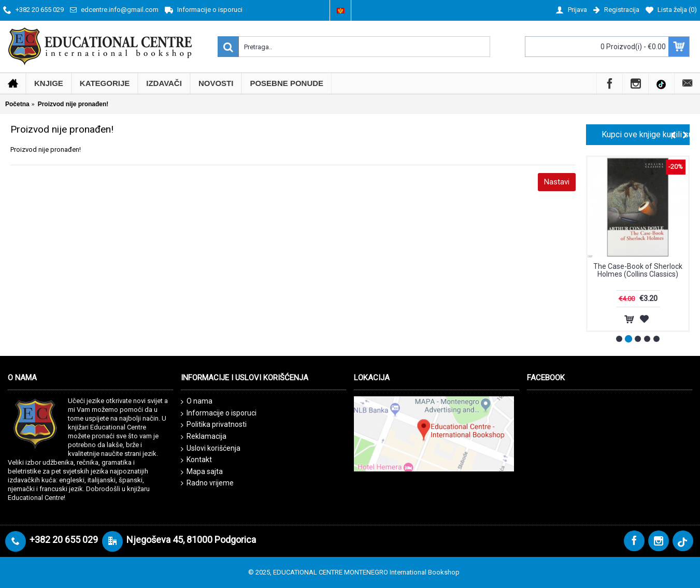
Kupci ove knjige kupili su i (646, 134)
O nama (197, 401)
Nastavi (557, 182)
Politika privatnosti (214, 425)
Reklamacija (204, 437)
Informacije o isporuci (219, 413)
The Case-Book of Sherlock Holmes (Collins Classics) (638, 270)
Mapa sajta (202, 472)
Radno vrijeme (207, 483)
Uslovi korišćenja (211, 449)
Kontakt (196, 460)
